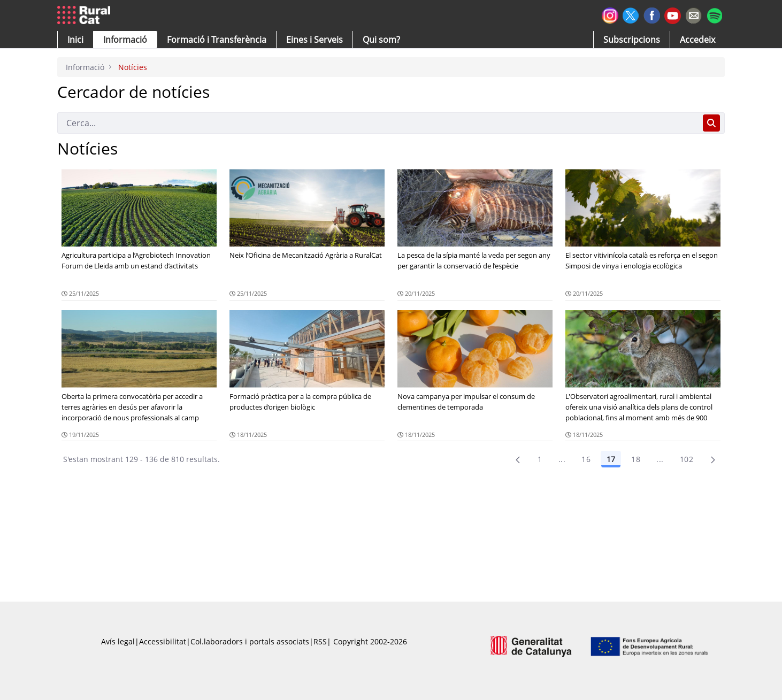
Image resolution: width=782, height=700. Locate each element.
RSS (320, 641)
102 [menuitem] (687, 459)
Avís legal (118, 641)
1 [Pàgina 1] (540, 459)
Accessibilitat (163, 641)
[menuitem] (217, 40)
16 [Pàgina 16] (586, 459)
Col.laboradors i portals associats (250, 641)
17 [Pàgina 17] (611, 459)
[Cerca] (378, 123)
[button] (75, 40)
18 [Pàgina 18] (636, 459)
